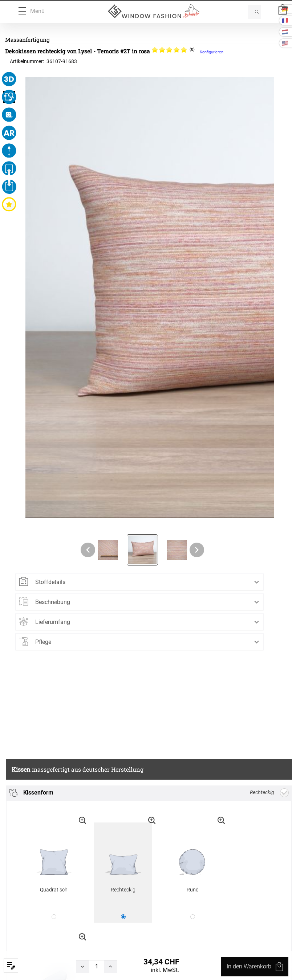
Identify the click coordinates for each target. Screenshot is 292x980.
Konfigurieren (212, 52)
